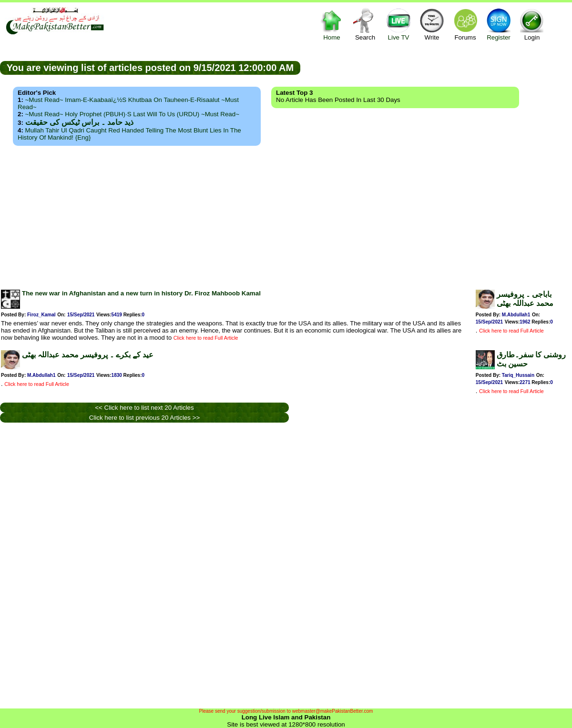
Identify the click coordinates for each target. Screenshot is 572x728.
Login (532, 24)
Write (432, 24)
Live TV (398, 24)
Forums (465, 24)
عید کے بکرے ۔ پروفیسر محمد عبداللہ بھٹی (88, 355)
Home (332, 24)
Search (365, 24)
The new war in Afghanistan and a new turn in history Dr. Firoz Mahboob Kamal (141, 293)
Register (499, 24)
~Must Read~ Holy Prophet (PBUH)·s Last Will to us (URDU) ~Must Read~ (132, 114)
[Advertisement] (286, 215)
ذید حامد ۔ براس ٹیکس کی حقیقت (79, 122)
